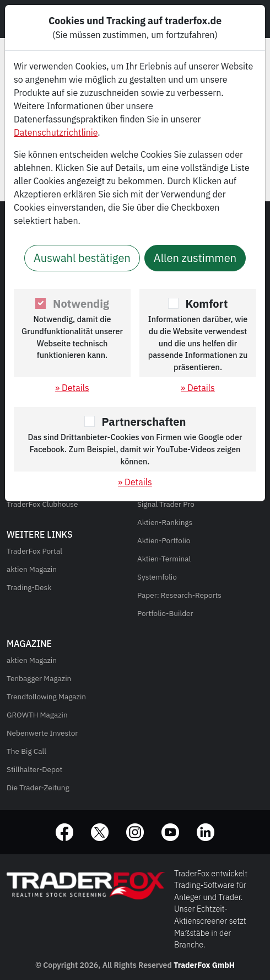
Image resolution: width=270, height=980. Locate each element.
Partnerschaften (144, 422)
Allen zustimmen (195, 258)
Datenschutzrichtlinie (56, 132)
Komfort (207, 304)
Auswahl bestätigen (82, 258)
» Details (72, 388)
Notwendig (81, 304)
